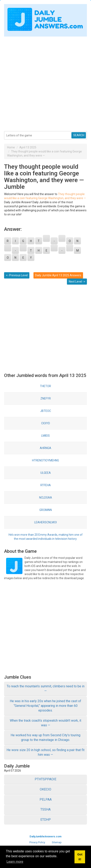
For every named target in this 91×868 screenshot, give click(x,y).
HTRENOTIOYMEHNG (45, 460)
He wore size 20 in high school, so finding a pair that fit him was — (45, 752)
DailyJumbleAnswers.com (45, 836)
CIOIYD (46, 423)
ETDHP (46, 820)
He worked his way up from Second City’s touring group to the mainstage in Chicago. (45, 737)
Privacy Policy (37, 842)
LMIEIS (45, 436)
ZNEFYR (46, 398)
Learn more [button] (15, 862)
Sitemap (57, 842)
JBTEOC (46, 411)
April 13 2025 (28, 147)
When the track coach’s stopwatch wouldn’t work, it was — (45, 723)
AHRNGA (45, 448)
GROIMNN (46, 510)
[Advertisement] (45, 82)
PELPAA (46, 799)
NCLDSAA (46, 498)
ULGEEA (46, 473)
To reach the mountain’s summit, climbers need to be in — (46, 689)
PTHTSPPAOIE (45, 779)
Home (11, 147)
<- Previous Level (17, 275)
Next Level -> (77, 282)
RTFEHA (46, 485)
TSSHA (45, 809)
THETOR (45, 386)
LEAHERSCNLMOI (45, 522)
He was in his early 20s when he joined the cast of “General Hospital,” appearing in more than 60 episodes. (45, 706)
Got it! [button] (80, 857)
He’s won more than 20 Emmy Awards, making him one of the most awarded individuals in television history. (46, 537)
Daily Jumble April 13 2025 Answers (58, 275)
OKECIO (45, 789)
